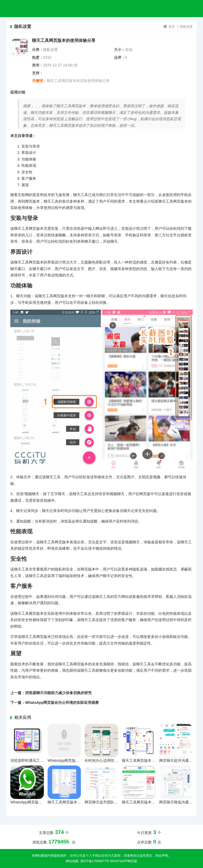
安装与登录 (31, 146)
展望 (25, 185)
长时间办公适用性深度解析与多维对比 (116, 760)
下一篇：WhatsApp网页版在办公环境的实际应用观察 (55, 703)
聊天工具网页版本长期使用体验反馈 (151, 802)
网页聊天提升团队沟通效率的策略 (112, 802)
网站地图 (72, 861)
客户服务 (29, 178)
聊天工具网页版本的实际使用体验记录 (78, 81)
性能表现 (29, 165)
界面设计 (29, 153)
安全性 (27, 172)
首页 (172, 27)
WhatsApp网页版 (123, 861)
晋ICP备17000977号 (95, 861)
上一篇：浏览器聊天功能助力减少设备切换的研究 (51, 693)
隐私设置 (186, 27)
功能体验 (29, 159)
